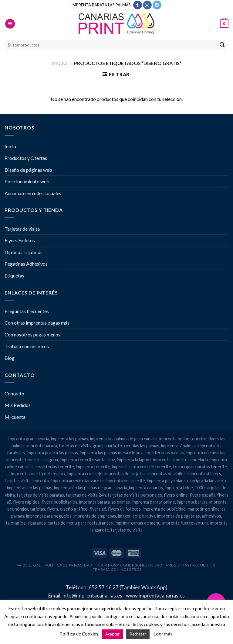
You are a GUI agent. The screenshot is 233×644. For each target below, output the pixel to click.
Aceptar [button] (112, 634)
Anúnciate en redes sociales (33, 193)
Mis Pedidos (18, 405)
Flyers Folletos (20, 240)
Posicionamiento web (27, 181)
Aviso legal (29, 565)
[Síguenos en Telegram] (157, 5)
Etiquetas (14, 276)
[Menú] (10, 24)
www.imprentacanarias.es (155, 596)
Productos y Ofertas (26, 158)
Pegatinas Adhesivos (26, 264)
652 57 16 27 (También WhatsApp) (128, 587)
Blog (10, 358)
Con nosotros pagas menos (32, 334)
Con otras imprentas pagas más (37, 323)
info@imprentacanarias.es (92, 596)
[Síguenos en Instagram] (147, 5)
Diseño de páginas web (28, 170)
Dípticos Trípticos (24, 252)
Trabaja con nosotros (27, 346)
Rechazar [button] (138, 634)
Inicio (59, 63)
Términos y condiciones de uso (129, 565)
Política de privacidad (68, 565)
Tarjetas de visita (22, 229)
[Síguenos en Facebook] (138, 5)
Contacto (14, 393)
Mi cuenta (15, 417)
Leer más (163, 634)
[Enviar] (222, 45)
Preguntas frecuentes (27, 311)
